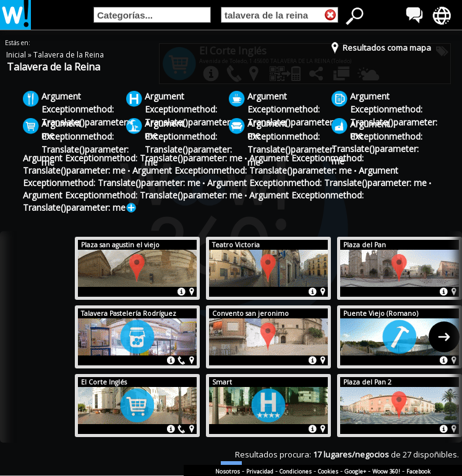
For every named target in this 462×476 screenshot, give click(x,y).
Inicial (17, 55)
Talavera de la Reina (69, 55)
